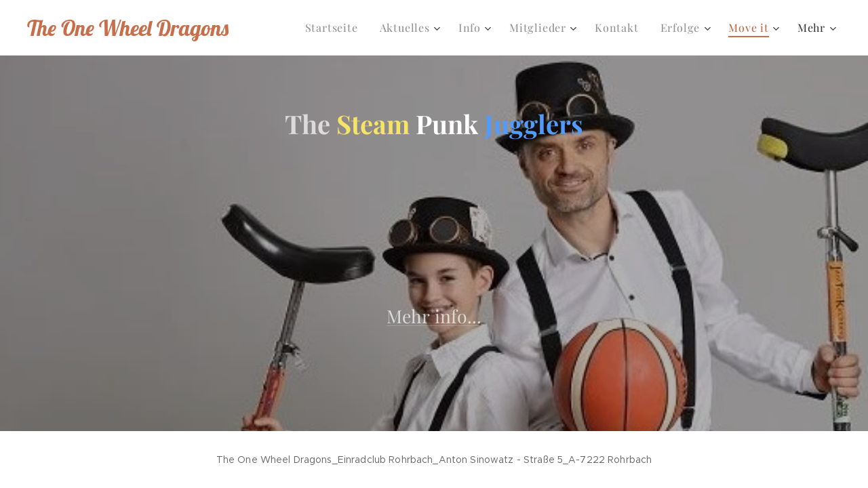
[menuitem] (335, 28)
